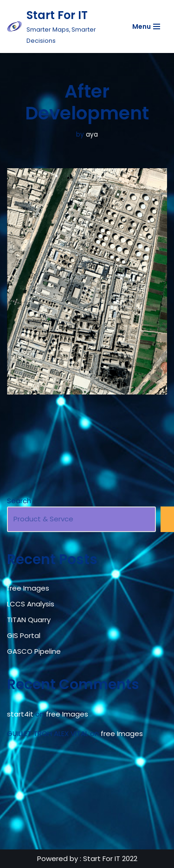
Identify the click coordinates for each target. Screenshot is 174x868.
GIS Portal (24, 635)
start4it (20, 714)
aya (92, 135)
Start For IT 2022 (110, 858)
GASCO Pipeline (34, 651)
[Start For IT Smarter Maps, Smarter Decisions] (59, 26)
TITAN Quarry (29, 620)
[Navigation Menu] (146, 26)
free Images (28, 588)
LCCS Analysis (31, 604)
